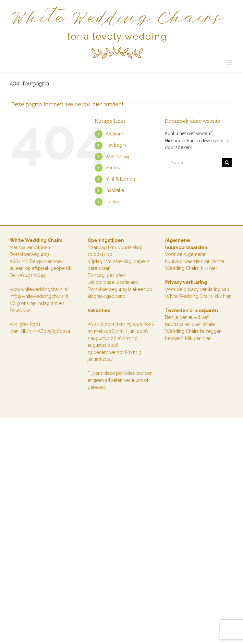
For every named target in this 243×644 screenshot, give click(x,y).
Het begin (116, 145)
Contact (114, 202)
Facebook (20, 310)
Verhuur (114, 168)
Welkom (114, 134)
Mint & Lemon (120, 179)
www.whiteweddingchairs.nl (39, 289)
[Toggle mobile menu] (230, 62)
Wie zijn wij (117, 157)
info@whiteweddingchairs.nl (39, 296)
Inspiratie (115, 190)
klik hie (208, 268)
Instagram (48, 303)
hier (227, 296)
